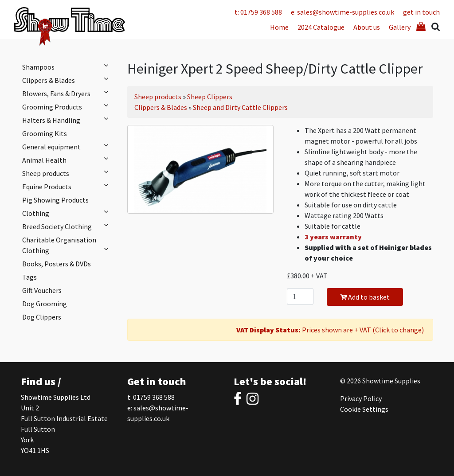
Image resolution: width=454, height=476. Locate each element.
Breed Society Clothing (67, 226)
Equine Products (67, 186)
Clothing (67, 213)
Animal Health (67, 160)
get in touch (421, 12)
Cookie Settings (364, 409)
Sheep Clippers (210, 97)
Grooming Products (67, 106)
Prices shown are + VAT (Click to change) (330, 330)
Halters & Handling (67, 120)
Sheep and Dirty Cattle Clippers (240, 107)
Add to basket (365, 297)
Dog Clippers (42, 317)
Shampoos (67, 66)
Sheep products (67, 173)
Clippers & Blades (67, 80)
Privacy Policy (361, 398)
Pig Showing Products (55, 200)
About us (367, 27)
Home (279, 27)
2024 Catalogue (321, 27)
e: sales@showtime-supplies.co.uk (342, 12)
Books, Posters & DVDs (57, 264)
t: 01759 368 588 (258, 12)
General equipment (67, 146)
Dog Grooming (45, 304)
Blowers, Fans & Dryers (67, 93)
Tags (29, 277)
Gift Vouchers (42, 290)
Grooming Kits (45, 133)
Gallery (400, 27)
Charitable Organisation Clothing (67, 245)
